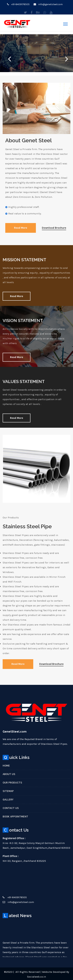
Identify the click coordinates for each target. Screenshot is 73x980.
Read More (21, 228)
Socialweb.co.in (36, 977)
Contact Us (11, 808)
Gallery (8, 800)
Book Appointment (15, 817)
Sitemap (8, 791)
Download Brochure (54, 228)
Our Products (12, 783)
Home (6, 766)
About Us (9, 774)
